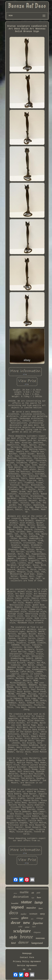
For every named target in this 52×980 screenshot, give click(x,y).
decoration (21, 897)
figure (41, 908)
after (32, 919)
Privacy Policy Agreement (27, 961)
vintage (40, 918)
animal (27, 927)
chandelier (15, 918)
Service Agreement (27, 966)
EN (24, 970)
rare (34, 927)
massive (31, 908)
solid (20, 927)
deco (13, 913)
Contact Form (27, 957)
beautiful (15, 903)
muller (24, 914)
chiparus (37, 932)
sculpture (22, 931)
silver (15, 893)
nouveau (40, 938)
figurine (38, 923)
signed (17, 907)
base (39, 897)
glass (25, 918)
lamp (39, 902)
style (13, 937)
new (27, 923)
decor (16, 922)
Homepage (27, 953)
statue (26, 902)
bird (13, 943)
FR (30, 970)
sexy (43, 914)
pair (38, 893)
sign (33, 898)
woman (33, 914)
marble (24, 892)
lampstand (37, 943)
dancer (24, 942)
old (33, 893)
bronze (26, 937)
